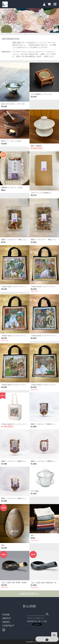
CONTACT (8, 626)
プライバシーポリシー (35, 618)
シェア (29, 624)
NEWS (6, 622)
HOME (6, 615)
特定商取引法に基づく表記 (37, 621)
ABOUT (7, 618)
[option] (29, 21)
